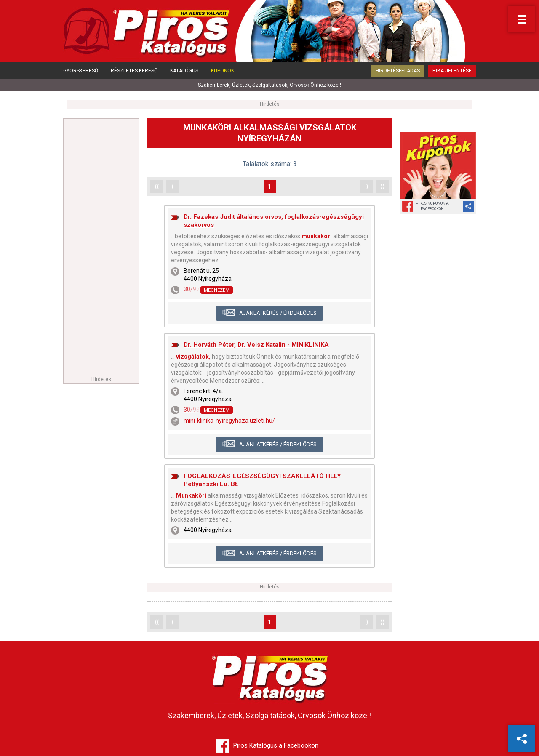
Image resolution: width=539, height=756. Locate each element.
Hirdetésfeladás (398, 71)
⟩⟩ (382, 186)
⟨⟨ (157, 186)
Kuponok (223, 71)
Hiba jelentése (452, 71)
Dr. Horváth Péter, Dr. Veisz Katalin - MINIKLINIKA (256, 345)
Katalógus (184, 71)
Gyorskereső (81, 71)
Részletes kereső (134, 71)
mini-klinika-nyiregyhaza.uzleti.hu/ (229, 421)
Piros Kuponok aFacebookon (432, 206)
